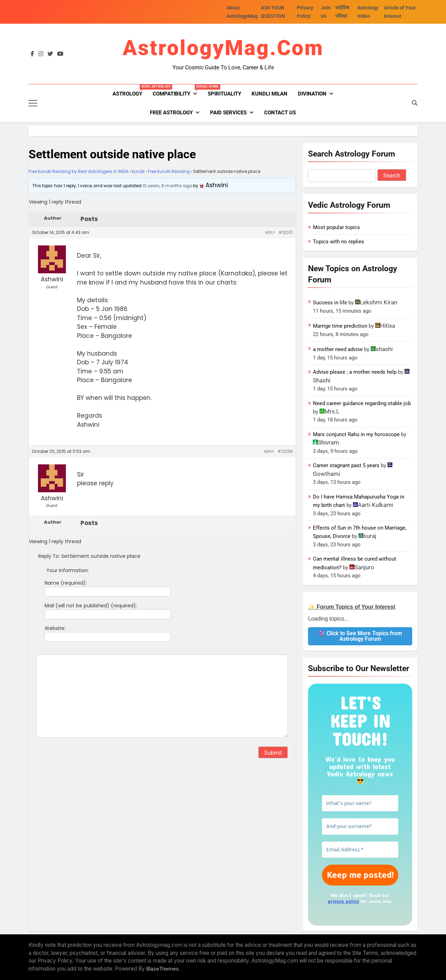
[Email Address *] (360, 850)
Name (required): (66, 583)
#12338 (285, 451)
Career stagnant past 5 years (346, 465)
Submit (273, 753)
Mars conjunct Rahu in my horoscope (356, 434)
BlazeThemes (163, 969)
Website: (55, 628)
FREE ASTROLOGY (171, 113)
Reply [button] (270, 233)
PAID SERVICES (228, 113)
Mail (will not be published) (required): (91, 606)
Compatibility (178, 91)
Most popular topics (336, 227)
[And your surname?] (360, 826)
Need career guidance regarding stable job (362, 403)
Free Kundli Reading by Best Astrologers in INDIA (79, 171)
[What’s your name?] (360, 803)
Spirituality (224, 94)
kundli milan (270, 94)
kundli (138, 171)
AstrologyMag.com (223, 48)
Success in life (330, 303)
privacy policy (343, 901)
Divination (312, 94)
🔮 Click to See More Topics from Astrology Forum (360, 636)
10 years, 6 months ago (167, 186)
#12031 (286, 232)
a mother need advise (338, 349)
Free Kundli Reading (169, 171)
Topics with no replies (339, 242)
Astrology (130, 91)
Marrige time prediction (340, 326)
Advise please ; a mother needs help (355, 372)
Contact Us (280, 113)
